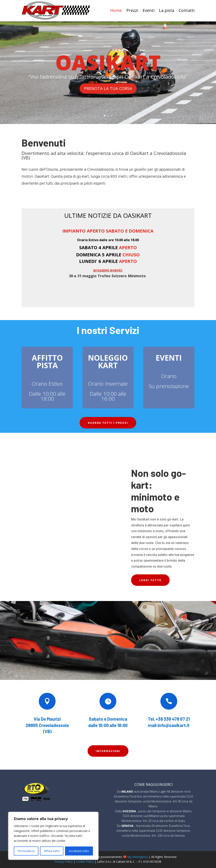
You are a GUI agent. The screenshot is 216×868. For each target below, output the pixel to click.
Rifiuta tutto (52, 851)
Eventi (149, 10)
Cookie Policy (85, 861)
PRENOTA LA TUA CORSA (108, 88)
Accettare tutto (79, 851)
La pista (167, 10)
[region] (53, 836)
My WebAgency (138, 856)
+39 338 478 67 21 (173, 718)
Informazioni (108, 750)
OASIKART (108, 61)
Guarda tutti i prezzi (108, 422)
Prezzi (132, 10)
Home (116, 10)
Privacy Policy (64, 861)
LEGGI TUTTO (150, 580)
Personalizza (26, 851)
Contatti (187, 10)
